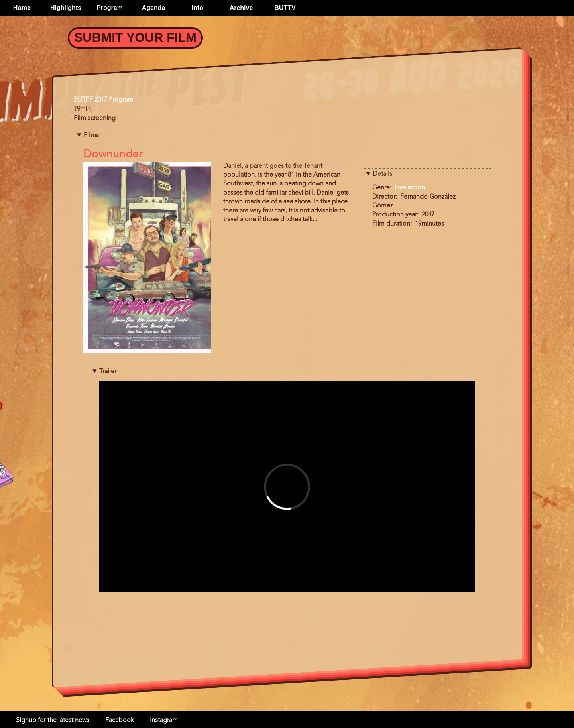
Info (197, 8)
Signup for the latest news (53, 720)
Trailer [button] (108, 372)
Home (22, 8)
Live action (410, 188)
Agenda (154, 8)
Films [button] (91, 136)
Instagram (164, 720)
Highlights (66, 8)
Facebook (120, 720)
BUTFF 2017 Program (103, 100)
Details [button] (382, 174)
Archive (241, 8)
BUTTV (285, 8)
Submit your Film (135, 37)
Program (110, 8)
